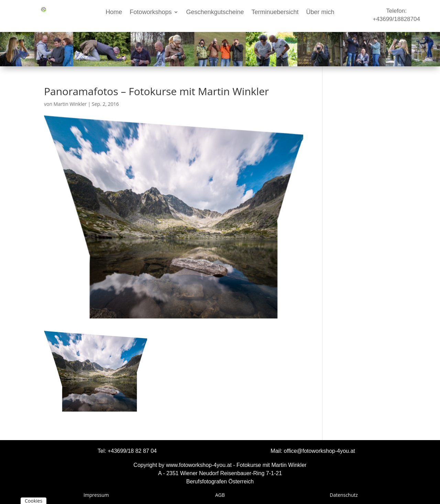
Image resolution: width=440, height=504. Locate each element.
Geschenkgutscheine (215, 13)
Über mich (320, 13)
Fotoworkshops (151, 13)
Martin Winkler (70, 104)
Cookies (34, 501)
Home (114, 13)
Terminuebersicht (275, 13)
